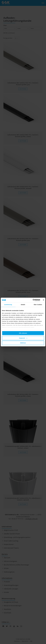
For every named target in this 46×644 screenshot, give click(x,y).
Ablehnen (23, 343)
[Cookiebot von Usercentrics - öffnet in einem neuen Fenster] (33, 300)
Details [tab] (23, 305)
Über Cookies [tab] (38, 305)
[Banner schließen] (43, 300)
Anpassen (23, 338)
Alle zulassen (23, 333)
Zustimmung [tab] (8, 305)
